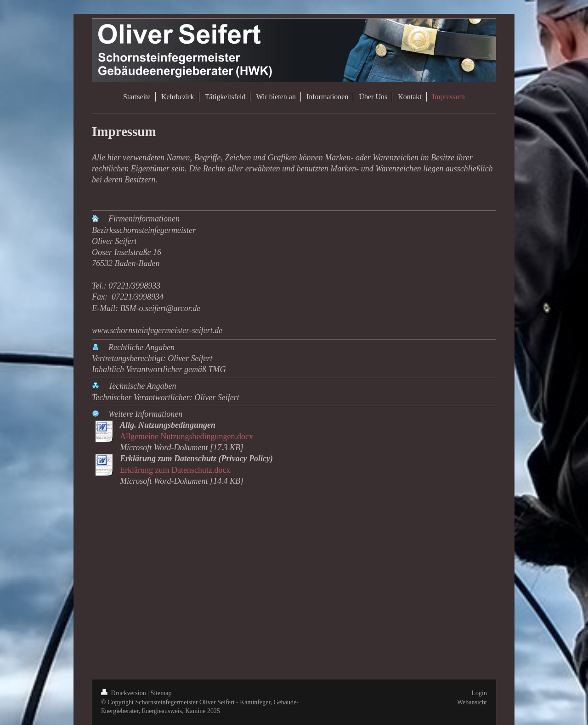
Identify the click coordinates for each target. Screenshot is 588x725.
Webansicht (472, 702)
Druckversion (124, 693)
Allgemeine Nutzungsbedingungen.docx (187, 436)
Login (479, 693)
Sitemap (161, 693)
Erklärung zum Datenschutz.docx (175, 470)
